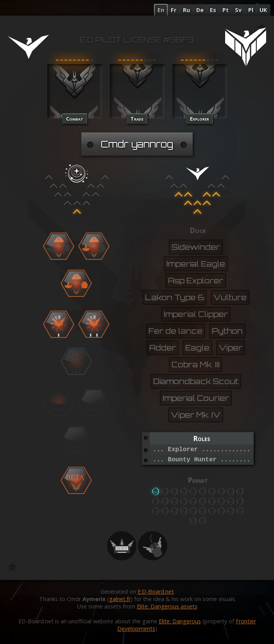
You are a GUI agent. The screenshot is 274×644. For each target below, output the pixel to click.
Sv (238, 10)
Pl (251, 10)
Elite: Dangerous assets (167, 606)
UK (263, 10)
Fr (174, 10)
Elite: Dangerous (180, 621)
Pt (226, 10)
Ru (186, 10)
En (161, 10)
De (200, 10)
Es (213, 10)
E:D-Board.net (156, 592)
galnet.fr (120, 599)
